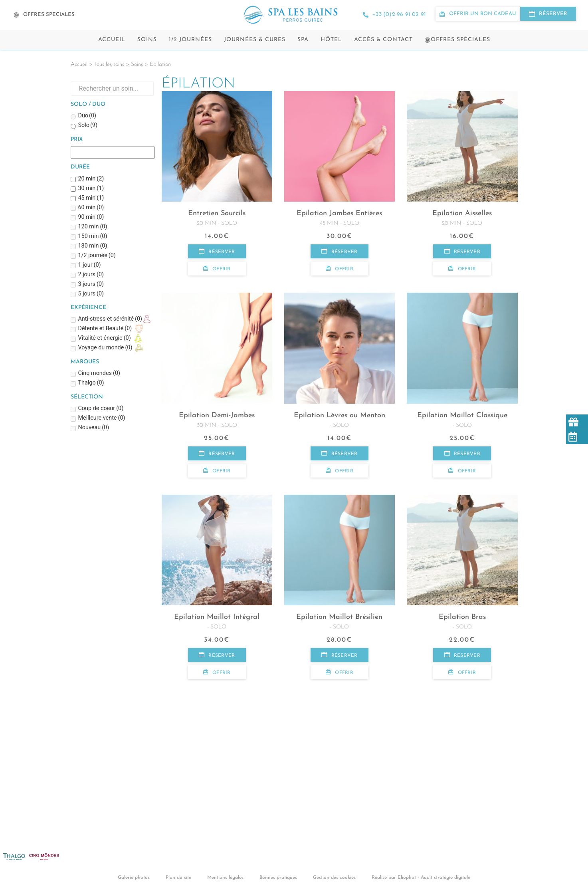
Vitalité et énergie (104, 338)
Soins (147, 40)
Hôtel (331, 40)
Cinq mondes (99, 374)
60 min (91, 208)
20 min (91, 179)
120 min (92, 227)
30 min (91, 189)
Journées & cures (255, 40)
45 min (91, 198)
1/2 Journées (190, 40)
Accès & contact (383, 40)
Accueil (112, 40)
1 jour (89, 265)
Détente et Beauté (105, 329)
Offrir (217, 269)
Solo (88, 126)
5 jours (91, 294)
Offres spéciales (457, 40)
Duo (87, 116)
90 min (91, 217)
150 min (92, 237)
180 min (92, 246)
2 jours (91, 275)
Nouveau (93, 428)
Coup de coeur (101, 409)
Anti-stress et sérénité (110, 319)
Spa (303, 40)
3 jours (91, 284)
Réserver (217, 252)
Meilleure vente (101, 418)
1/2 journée (97, 256)
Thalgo (91, 383)
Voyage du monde (105, 348)
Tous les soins (109, 64)
